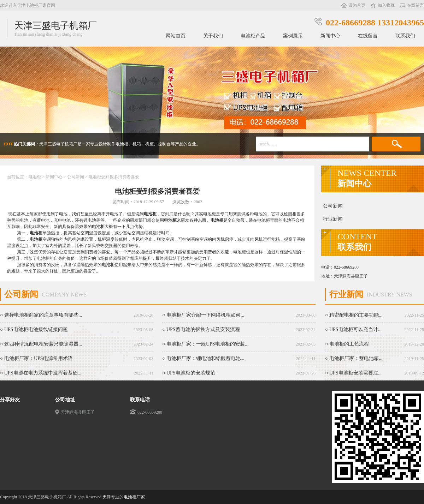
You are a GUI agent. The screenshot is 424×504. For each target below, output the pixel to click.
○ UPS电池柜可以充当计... (353, 329)
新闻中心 (330, 36)
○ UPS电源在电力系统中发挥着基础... (41, 373)
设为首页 (357, 5)
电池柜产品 (253, 36)
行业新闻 (333, 219)
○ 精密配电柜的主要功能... (354, 315)
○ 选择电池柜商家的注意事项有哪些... (41, 315)
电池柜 (35, 177)
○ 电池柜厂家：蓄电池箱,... (354, 358)
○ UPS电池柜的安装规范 (189, 373)
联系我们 (405, 36)
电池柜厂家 (134, 497)
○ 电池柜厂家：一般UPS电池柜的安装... (205, 344)
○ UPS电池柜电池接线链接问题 (34, 329)
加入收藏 (386, 5)
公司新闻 (76, 177)
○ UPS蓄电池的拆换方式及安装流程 (201, 329)
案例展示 (293, 36)
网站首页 (176, 36)
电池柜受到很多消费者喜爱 (114, 177)
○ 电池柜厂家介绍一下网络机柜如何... (203, 315)
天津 (107, 497)
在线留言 (416, 5)
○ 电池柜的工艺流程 (347, 344)
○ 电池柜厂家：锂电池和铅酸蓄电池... (203, 358)
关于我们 (213, 36)
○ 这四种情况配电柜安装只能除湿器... (41, 344)
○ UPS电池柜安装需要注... (353, 373)
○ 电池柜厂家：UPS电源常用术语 (36, 358)
